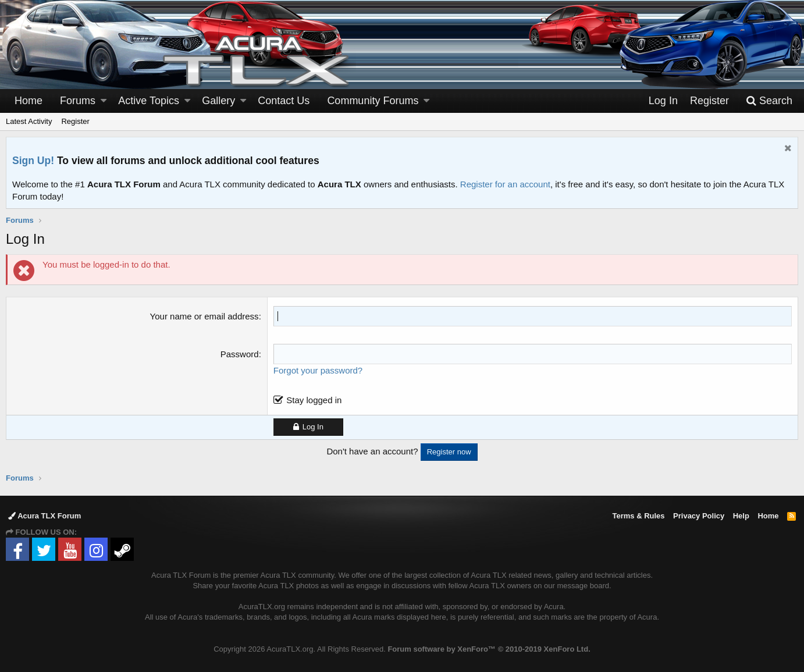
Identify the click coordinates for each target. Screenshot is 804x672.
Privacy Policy (699, 516)
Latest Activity (29, 121)
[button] (104, 101)
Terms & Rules (638, 516)
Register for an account (505, 184)
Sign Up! (33, 161)
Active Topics (149, 101)
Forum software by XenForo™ (489, 649)
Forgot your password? (318, 370)
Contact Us (284, 101)
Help (741, 516)
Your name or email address (204, 316)
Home (29, 101)
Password (240, 354)
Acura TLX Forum (45, 516)
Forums (78, 101)
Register (75, 121)
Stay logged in (314, 400)
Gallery (218, 101)
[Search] (769, 101)
